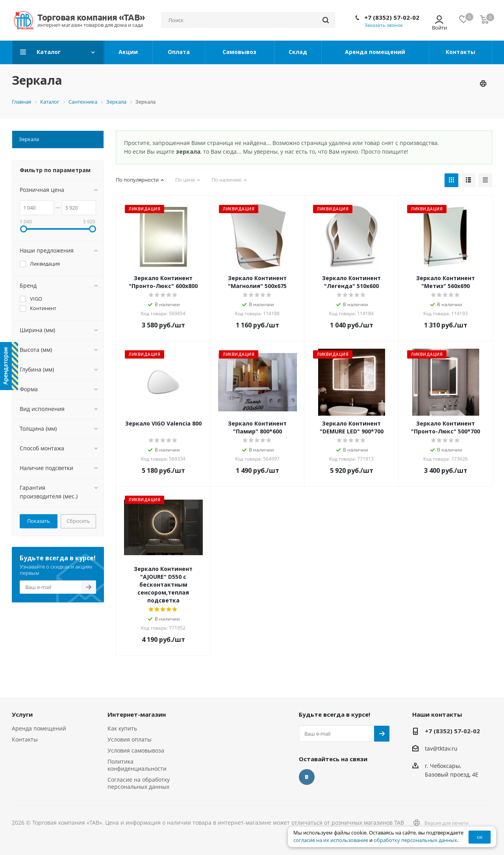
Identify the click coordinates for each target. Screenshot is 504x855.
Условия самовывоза (136, 750)
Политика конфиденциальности (137, 765)
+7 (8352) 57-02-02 (392, 17)
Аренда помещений (39, 728)
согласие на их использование (331, 840)
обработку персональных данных (415, 840)
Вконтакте (307, 777)
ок (480, 837)
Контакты (25, 739)
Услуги (22, 714)
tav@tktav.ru (441, 748)
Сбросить (78, 521)
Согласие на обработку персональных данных (139, 783)
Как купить (122, 728)
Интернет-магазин (137, 714)
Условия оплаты (130, 739)
